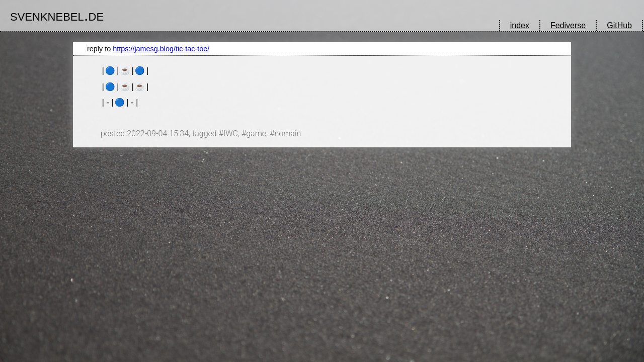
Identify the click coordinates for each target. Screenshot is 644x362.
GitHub (619, 25)
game (256, 133)
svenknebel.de (57, 15)
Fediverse (568, 25)
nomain (288, 133)
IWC (231, 133)
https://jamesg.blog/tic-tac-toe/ (161, 49)
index (520, 25)
